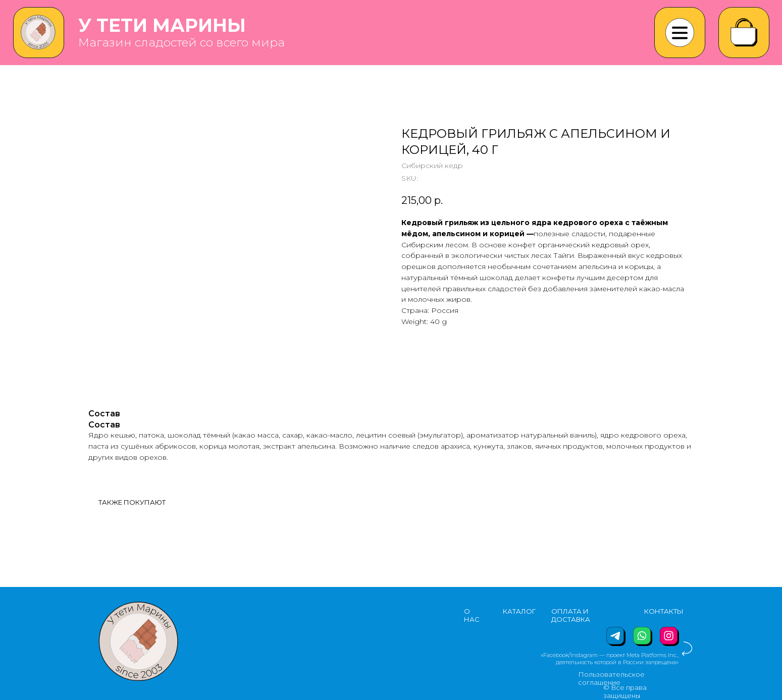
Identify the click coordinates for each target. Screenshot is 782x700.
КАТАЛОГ (519, 611)
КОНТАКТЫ (664, 611)
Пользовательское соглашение (611, 678)
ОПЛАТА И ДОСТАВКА (571, 615)
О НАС (472, 615)
